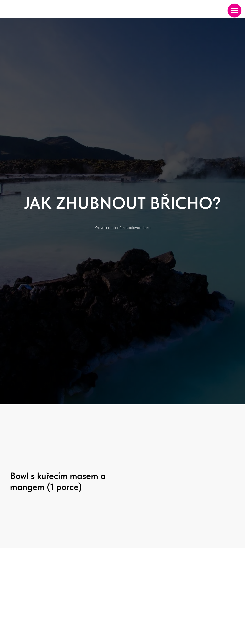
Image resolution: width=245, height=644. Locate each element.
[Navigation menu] (234, 11)
